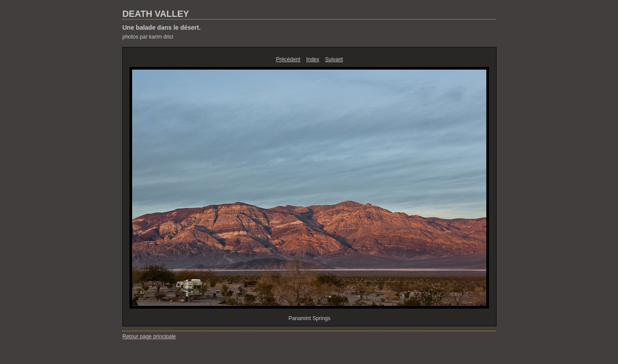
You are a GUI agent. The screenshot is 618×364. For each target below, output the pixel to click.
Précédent (288, 59)
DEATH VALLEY (156, 14)
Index (313, 59)
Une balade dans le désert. (162, 27)
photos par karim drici (148, 37)
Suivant (334, 59)
